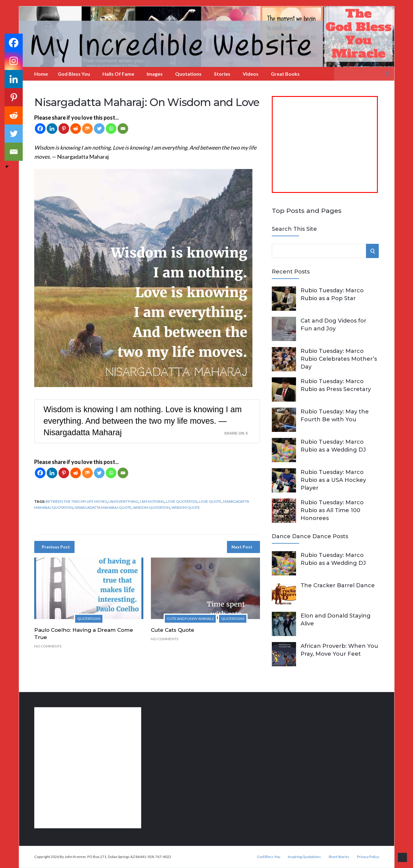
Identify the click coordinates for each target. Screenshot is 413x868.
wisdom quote (186, 507)
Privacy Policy (368, 857)
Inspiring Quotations (304, 857)
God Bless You (74, 74)
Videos (251, 74)
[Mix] (87, 129)
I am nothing (152, 501)
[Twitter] (99, 129)
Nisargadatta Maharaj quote (103, 507)
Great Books (285, 74)
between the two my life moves (76, 501)
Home (41, 74)
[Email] (123, 129)
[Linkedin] (52, 129)
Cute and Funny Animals (190, 619)
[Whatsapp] (111, 129)
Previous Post (56, 547)
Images (155, 74)
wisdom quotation (152, 507)
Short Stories (339, 857)
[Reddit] (76, 129)
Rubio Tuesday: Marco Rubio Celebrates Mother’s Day (339, 359)
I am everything (123, 501)
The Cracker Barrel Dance (338, 585)
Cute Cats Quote (173, 630)
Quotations (188, 74)
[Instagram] (14, 61)
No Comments (48, 646)
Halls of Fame (118, 74)
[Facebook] (40, 129)
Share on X (236, 433)
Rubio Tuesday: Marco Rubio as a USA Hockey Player (333, 480)
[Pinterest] (64, 129)
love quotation (182, 501)
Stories (222, 74)
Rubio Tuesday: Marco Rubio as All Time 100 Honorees (332, 510)
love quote (210, 501)
